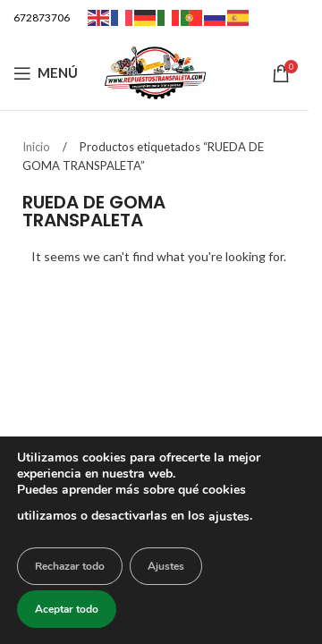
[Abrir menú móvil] (46, 73)
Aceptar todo (67, 609)
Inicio (38, 147)
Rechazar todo (70, 566)
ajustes (229, 517)
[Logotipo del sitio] (155, 71)
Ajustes (166, 566)
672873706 (42, 17)
